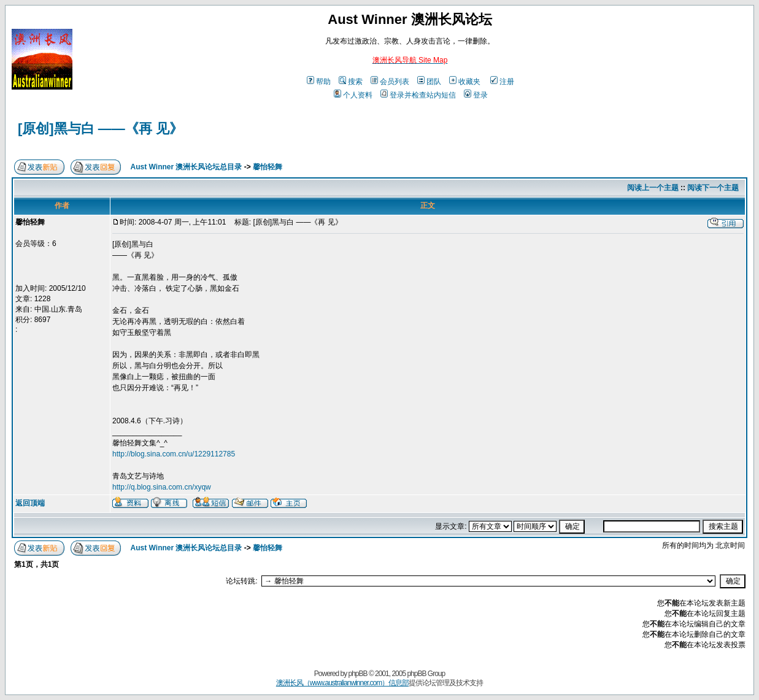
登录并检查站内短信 (418, 95)
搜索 (351, 82)
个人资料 (353, 95)
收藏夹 (465, 82)
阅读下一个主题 (713, 188)
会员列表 (390, 82)
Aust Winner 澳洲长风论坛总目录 (187, 167)
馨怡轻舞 (268, 167)
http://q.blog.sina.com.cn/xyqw (162, 487)
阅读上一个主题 (653, 188)
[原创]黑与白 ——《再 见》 (100, 129)
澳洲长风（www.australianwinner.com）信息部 (342, 683)
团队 (429, 82)
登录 (476, 95)
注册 (502, 82)
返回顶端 (30, 503)
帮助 (319, 82)
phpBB (358, 674)
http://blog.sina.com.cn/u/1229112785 (174, 454)
